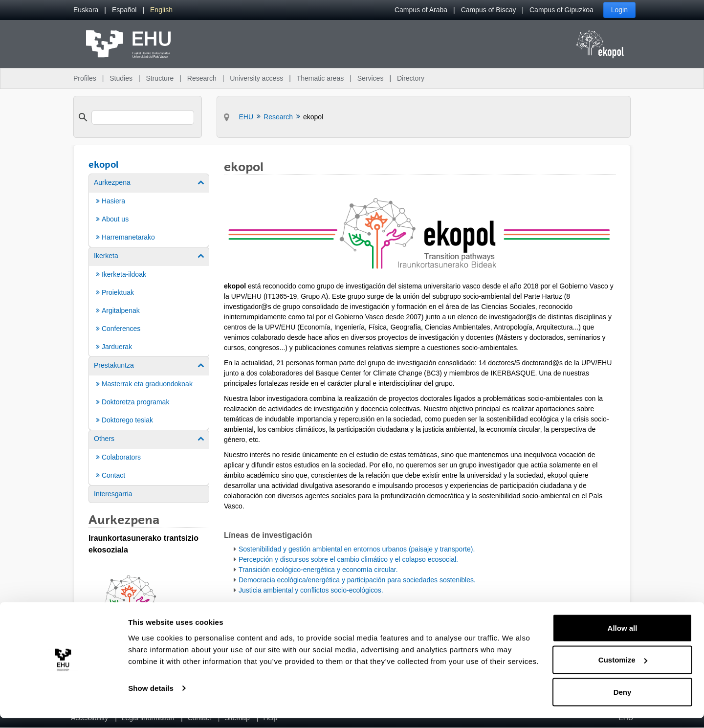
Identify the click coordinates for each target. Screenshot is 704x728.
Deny (623, 702)
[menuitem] (86, 10)
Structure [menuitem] (160, 78)
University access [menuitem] (256, 78)
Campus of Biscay (489, 10)
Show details (151, 698)
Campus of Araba (421, 10)
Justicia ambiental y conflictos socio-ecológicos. (311, 590)
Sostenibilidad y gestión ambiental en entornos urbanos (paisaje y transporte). (357, 549)
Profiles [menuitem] (85, 78)
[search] (143, 117)
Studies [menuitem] (121, 78)
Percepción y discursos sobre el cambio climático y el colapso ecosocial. (348, 559)
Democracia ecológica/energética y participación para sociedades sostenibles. (357, 580)
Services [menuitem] (371, 78)
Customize (623, 670)
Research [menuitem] (202, 78)
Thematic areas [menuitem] (320, 78)
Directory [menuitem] (411, 78)
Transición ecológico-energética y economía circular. (318, 570)
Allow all (623, 638)
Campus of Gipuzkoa (561, 10)
